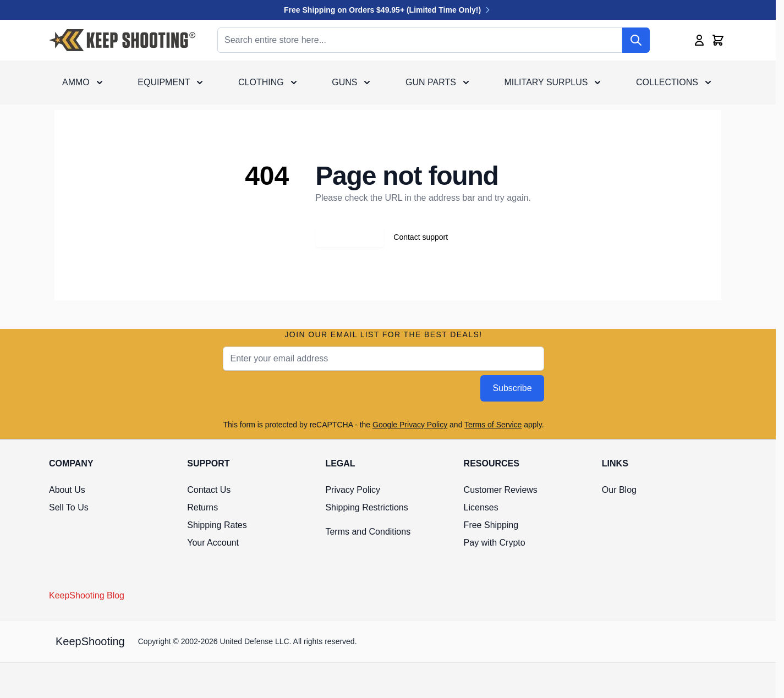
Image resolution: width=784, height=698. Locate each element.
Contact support (421, 237)
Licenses (481, 507)
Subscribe (512, 388)
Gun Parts (431, 82)
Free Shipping (491, 525)
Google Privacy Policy (410, 425)
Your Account (213, 543)
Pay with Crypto (495, 543)
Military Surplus (546, 82)
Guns (344, 82)
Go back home (350, 237)
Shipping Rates (217, 525)
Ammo (76, 82)
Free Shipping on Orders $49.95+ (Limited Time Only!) (388, 10)
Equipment (164, 82)
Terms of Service (493, 425)
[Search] (636, 40)
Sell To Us (69, 507)
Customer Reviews (501, 490)
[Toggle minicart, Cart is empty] (718, 40)
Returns (202, 507)
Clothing (261, 82)
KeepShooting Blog (87, 595)
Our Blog (619, 490)
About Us (67, 490)
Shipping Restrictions (366, 507)
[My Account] (699, 40)
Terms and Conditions (368, 532)
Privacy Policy (353, 490)
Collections (667, 82)
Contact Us (209, 490)
